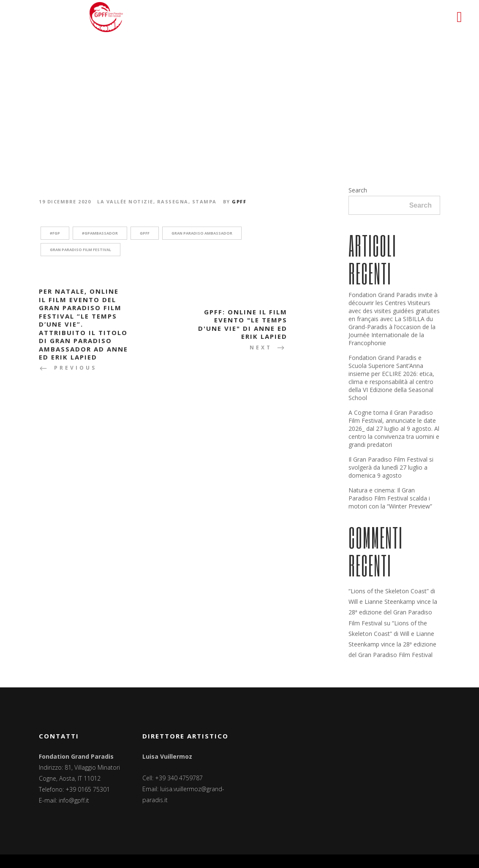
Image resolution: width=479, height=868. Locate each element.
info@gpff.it (74, 800)
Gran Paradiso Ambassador (202, 233)
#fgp (55, 233)
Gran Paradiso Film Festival (80, 250)
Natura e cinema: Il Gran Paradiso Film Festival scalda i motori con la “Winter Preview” (390, 498)
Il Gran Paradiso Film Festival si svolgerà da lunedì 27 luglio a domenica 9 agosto (391, 467)
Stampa (204, 201)
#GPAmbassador (100, 233)
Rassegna (173, 201)
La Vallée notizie (125, 201)
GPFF (239, 201)
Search (358, 190)
